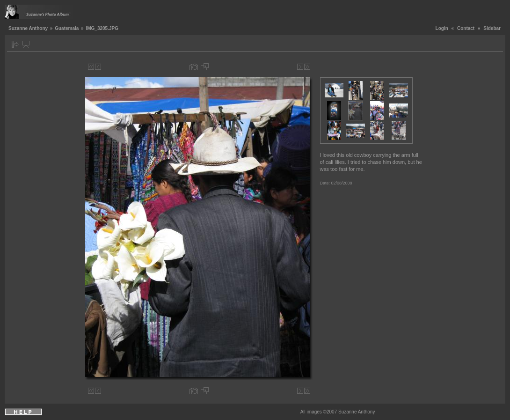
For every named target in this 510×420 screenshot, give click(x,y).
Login (442, 28)
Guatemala (67, 28)
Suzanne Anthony (28, 28)
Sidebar (492, 28)
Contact (466, 28)
